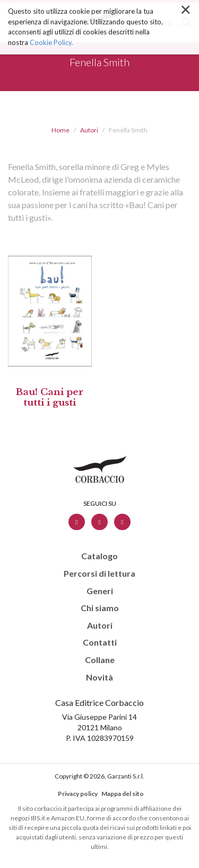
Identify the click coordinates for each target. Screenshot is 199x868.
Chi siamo (100, 608)
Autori (89, 130)
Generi (100, 591)
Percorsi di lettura (99, 574)
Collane (100, 660)
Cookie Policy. (51, 24)
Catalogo (99, 556)
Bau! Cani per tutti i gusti (50, 397)
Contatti (100, 642)
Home (60, 130)
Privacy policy (78, 794)
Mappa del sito (123, 794)
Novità (99, 677)
